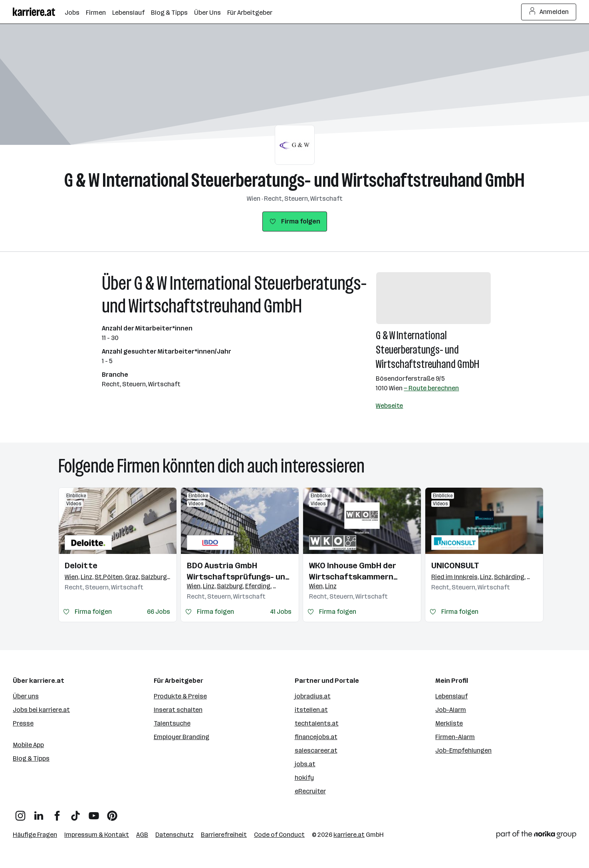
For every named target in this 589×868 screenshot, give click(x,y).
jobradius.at (313, 696)
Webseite (389, 406)
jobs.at (305, 764)
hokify (304, 778)
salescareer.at (316, 750)
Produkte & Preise (180, 696)
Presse (23, 723)
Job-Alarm (451, 710)
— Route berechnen (431, 388)
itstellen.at (311, 710)
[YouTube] (94, 813)
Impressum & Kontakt (97, 835)
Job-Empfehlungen (463, 750)
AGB (142, 835)
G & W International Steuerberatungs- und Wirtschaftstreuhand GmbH (294, 180)
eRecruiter (310, 791)
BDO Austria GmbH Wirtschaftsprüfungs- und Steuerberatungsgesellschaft (240, 571)
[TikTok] (75, 813)
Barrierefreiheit (224, 835)
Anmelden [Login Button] (549, 12)
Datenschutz (175, 835)
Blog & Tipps (31, 758)
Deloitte (81, 565)
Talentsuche (172, 723)
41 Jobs (281, 612)
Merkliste (449, 723)
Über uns (26, 696)
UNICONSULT (455, 565)
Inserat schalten (178, 710)
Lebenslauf (451, 696)
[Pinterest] (112, 813)
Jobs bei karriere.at (41, 710)
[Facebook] (57, 813)
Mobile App (28, 745)
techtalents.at (317, 723)
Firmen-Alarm (455, 737)
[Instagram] (20, 813)
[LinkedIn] (39, 813)
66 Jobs (159, 612)
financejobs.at (316, 737)
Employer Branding (181, 737)
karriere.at (349, 835)
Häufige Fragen (35, 835)
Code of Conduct (279, 835)
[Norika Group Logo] (536, 836)
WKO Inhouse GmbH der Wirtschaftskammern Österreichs (353, 571)
